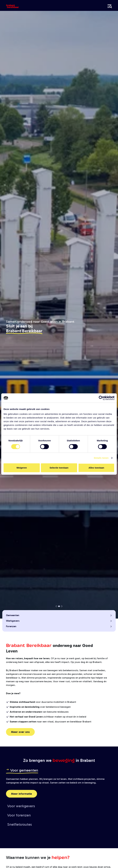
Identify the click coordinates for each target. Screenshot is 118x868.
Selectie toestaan (59, 468)
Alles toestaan (96, 468)
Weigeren (22, 468)
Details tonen (101, 458)
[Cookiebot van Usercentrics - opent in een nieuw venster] (101, 398)
